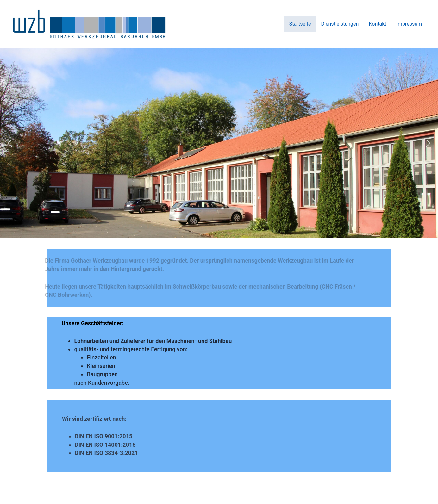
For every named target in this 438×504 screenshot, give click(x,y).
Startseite (300, 24)
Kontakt (377, 24)
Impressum (409, 24)
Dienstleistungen (340, 24)
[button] (10, 143)
